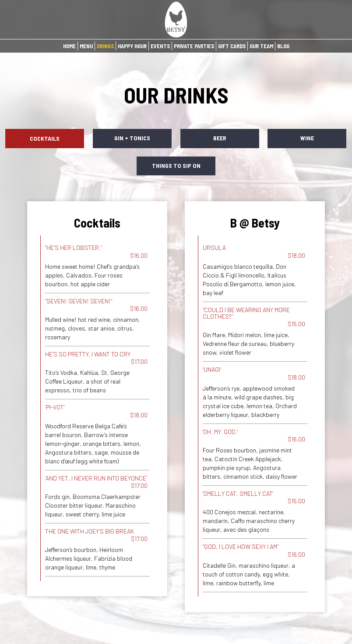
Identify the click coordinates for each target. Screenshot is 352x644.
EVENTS (160, 46)
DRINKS (105, 46)
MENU (86, 46)
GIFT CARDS (232, 46)
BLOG (283, 46)
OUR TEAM (261, 46)
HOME (69, 46)
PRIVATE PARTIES (194, 46)
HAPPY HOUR (132, 46)
